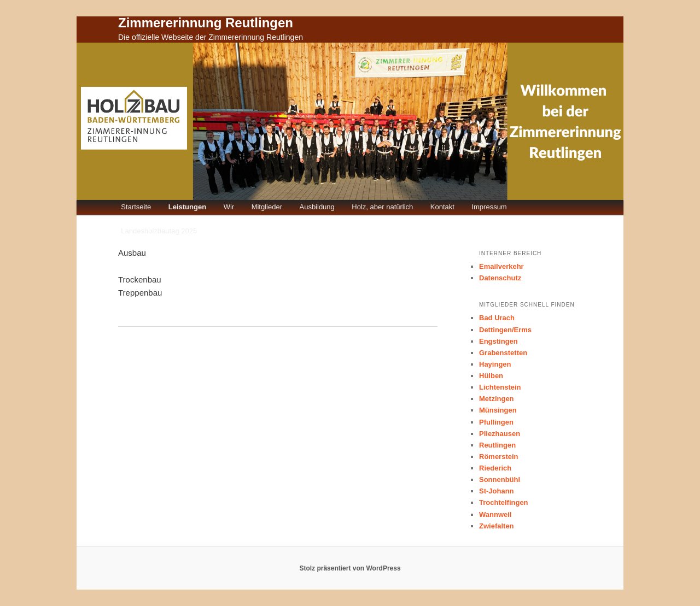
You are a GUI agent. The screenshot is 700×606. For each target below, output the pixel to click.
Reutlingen (497, 445)
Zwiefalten (497, 526)
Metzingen (497, 399)
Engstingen (498, 341)
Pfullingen (496, 422)
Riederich (495, 468)
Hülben (491, 376)
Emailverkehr (501, 266)
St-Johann (497, 491)
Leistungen (187, 207)
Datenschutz (500, 278)
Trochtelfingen (504, 502)
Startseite (136, 207)
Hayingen (495, 364)
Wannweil (495, 514)
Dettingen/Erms (505, 330)
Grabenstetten (503, 353)
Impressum (489, 207)
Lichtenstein (500, 387)
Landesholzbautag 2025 (159, 231)
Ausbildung (317, 207)
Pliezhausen (500, 434)
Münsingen (498, 410)
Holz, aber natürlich (382, 207)
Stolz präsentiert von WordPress (350, 568)
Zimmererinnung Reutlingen (206, 23)
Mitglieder (267, 207)
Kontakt (442, 207)
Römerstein (499, 457)
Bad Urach (497, 318)
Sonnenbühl (500, 479)
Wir (229, 207)
